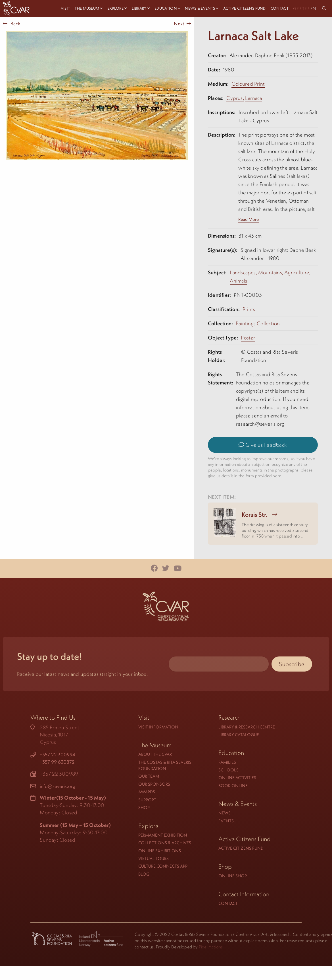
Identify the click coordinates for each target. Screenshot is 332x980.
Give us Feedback (263, 445)
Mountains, (271, 272)
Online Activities (237, 778)
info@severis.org (58, 786)
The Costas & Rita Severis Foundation (165, 765)
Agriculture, (297, 272)
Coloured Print (248, 84)
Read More (249, 219)
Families (227, 762)
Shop (144, 807)
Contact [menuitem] (280, 8)
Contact (228, 903)
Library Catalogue (239, 735)
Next (182, 24)
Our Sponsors (154, 784)
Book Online (233, 786)
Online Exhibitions (160, 851)
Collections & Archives (165, 843)
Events (226, 821)
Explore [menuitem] (115, 8)
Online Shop (233, 876)
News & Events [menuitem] (200, 8)
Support (147, 800)
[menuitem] (325, 8)
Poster (248, 338)
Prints (249, 309)
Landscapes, (243, 272)
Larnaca (253, 98)
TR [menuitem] (304, 9)
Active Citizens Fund (241, 848)
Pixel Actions (211, 947)
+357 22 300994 (58, 755)
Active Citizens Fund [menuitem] (245, 8)
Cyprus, (235, 98)
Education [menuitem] (166, 8)
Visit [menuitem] (65, 8)
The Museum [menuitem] (87, 8)
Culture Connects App (163, 866)
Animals (238, 281)
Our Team (149, 776)
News (225, 813)
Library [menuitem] (139, 8)
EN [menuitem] (313, 9)
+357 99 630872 (57, 762)
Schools (228, 770)
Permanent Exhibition (163, 835)
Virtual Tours (154, 858)
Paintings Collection (258, 323)
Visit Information (158, 727)
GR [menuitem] (296, 9)
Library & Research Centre (247, 727)
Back (12, 24)
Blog (144, 874)
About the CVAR (155, 754)
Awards (147, 792)
